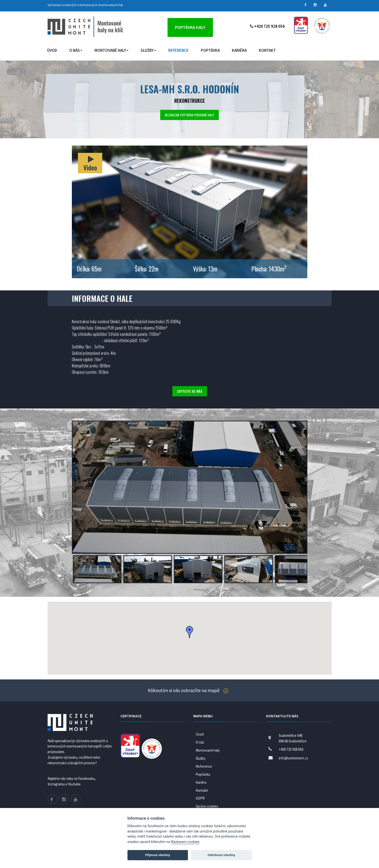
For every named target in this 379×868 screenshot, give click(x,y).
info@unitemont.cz (293, 758)
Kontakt (267, 50)
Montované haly (111, 50)
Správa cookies (207, 806)
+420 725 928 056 (267, 26)
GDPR (200, 798)
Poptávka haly (190, 27)
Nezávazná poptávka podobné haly (189, 115)
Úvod (52, 50)
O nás (76, 50)
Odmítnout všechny (221, 855)
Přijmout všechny (158, 855)
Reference (178, 50)
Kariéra (239, 50)
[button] (190, 632)
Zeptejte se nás (190, 391)
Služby (148, 50)
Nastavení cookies (185, 842)
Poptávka (210, 50)
